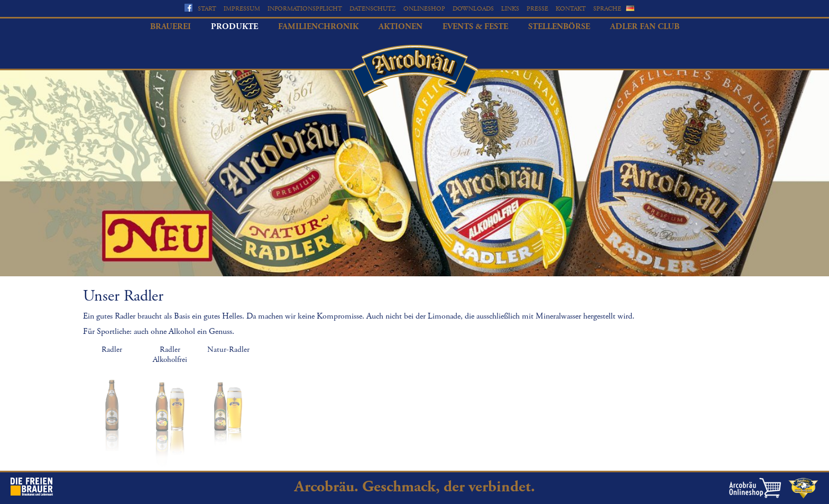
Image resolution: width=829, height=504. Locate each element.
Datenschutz (373, 9)
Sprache (607, 9)
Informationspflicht (305, 9)
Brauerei (171, 27)
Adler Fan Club (645, 27)
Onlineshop (424, 9)
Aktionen (400, 27)
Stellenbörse (559, 27)
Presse (537, 9)
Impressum (242, 9)
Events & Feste (475, 27)
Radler (112, 349)
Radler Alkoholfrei (170, 354)
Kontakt (571, 9)
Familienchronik (318, 27)
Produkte (234, 27)
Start (207, 9)
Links (510, 9)
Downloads (473, 9)
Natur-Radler (228, 349)
